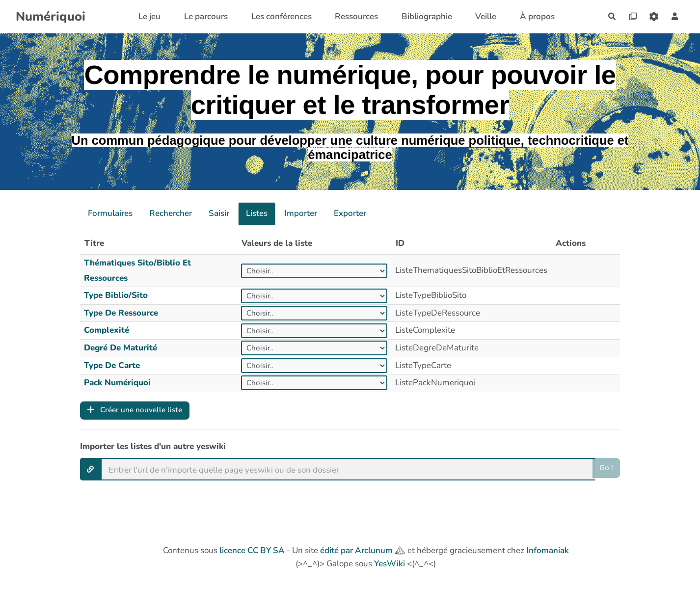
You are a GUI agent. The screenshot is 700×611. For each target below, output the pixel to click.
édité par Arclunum (356, 552)
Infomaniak (548, 552)
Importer (301, 213)
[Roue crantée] (651, 16)
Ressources (351, 16)
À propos (532, 16)
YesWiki (390, 566)
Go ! (606, 471)
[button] (674, 16)
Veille (481, 16)
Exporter (350, 213)
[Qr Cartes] (627, 16)
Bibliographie (422, 16)
